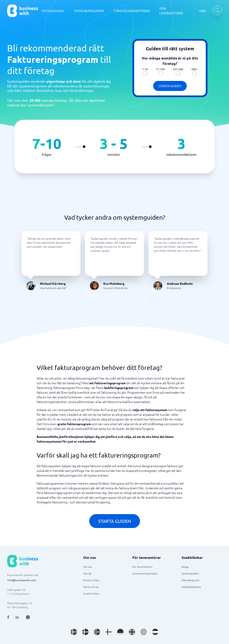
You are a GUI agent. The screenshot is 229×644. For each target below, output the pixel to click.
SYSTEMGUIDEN (53, 11)
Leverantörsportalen (145, 573)
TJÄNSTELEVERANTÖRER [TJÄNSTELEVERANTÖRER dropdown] (132, 11)
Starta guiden (170, 86)
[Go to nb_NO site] (97, 632)
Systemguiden (190, 573)
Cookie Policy (91, 593)
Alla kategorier (191, 580)
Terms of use (91, 587)
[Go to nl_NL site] (155, 632)
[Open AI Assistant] (28, 617)
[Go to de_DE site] (120, 632)
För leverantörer (143, 567)
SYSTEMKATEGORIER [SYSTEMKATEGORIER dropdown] (89, 11)
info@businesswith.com (22, 580)
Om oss (88, 567)
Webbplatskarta (191, 587)
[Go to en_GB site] (132, 632)
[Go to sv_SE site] (74, 632)
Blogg (185, 567)
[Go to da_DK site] (85, 632)
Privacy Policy (91, 580)
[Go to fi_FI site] (109, 632)
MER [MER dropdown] (202, 11)
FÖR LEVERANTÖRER (171, 11)
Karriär (87, 573)
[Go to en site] (144, 632)
